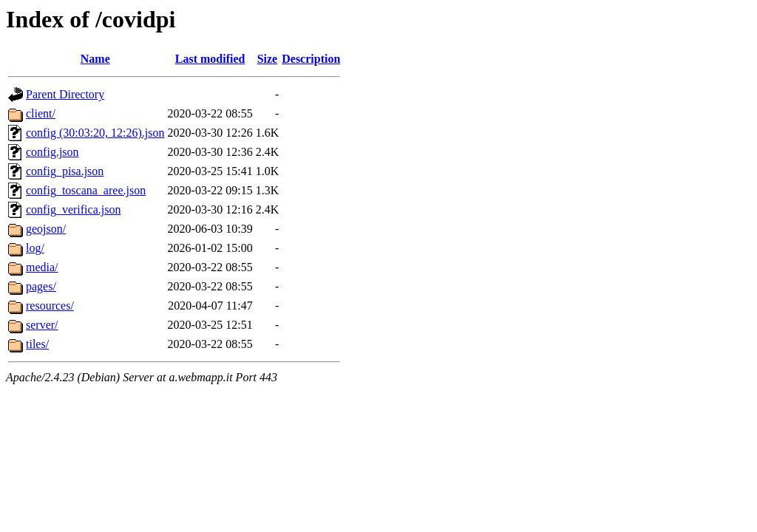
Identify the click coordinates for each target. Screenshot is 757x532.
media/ (42, 267)
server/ (42, 325)
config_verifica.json (73, 209)
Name (95, 59)
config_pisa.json (65, 171)
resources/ (50, 306)
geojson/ (46, 229)
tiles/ (37, 344)
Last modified (210, 59)
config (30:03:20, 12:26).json (95, 133)
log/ (35, 248)
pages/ (41, 286)
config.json (52, 152)
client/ (41, 113)
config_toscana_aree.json (86, 190)
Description (311, 59)
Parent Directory (65, 94)
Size (268, 59)
